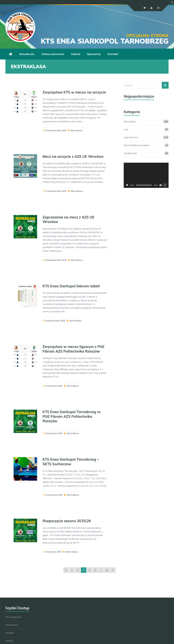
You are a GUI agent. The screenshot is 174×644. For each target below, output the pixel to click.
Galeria (9, 641)
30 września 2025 (54, 386)
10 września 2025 (54, 495)
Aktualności (12, 625)
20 (107, 570)
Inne (126, 129)
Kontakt (10, 633)
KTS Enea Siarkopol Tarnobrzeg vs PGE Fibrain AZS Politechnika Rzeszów (72, 416)
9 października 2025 (55, 321)
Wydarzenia (130, 153)
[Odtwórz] (127, 185)
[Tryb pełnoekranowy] (165, 185)
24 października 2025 (56, 130)
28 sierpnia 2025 (53, 552)
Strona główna (13, 617)
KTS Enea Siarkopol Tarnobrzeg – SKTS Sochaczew (71, 462)
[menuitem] (172, 2)
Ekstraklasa (77, 130)
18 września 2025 (54, 433)
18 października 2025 (56, 260)
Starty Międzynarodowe (137, 145)
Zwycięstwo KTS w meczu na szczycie (74, 92)
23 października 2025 (56, 191)
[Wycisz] (161, 185)
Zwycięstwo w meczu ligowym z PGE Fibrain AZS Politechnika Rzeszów (74, 349)
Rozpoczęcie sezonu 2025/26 (67, 521)
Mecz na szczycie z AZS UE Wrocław (73, 156)
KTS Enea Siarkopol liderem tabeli (71, 286)
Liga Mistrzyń (131, 137)
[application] (146, 175)
